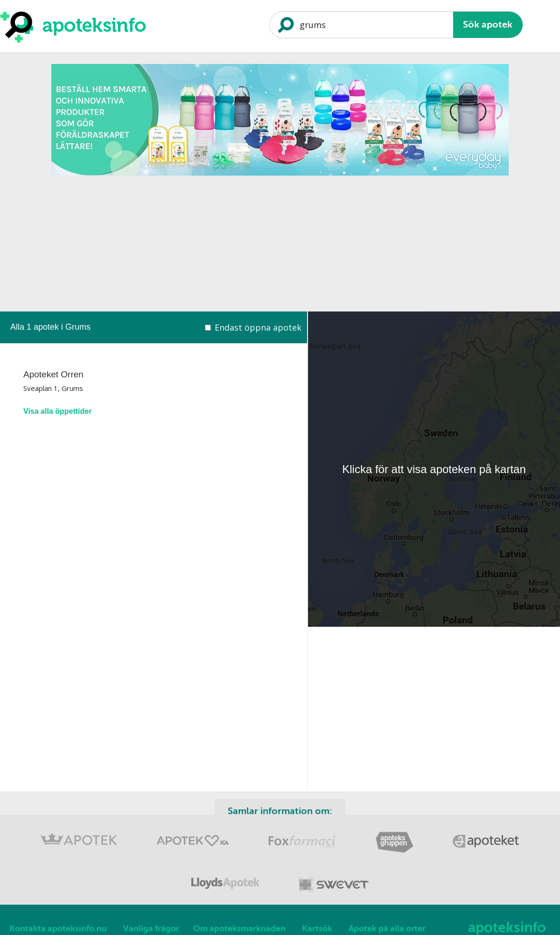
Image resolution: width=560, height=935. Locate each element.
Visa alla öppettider (57, 411)
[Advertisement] (280, 246)
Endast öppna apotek (258, 327)
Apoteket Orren (53, 374)
